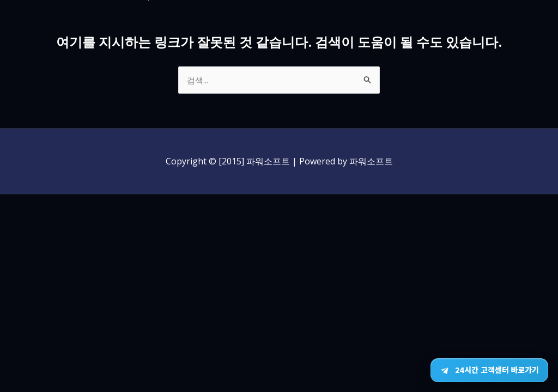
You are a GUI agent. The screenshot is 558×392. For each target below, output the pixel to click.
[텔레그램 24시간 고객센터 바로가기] (489, 370)
